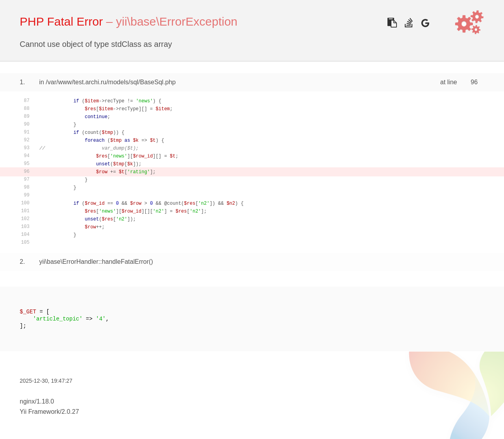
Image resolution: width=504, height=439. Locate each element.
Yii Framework (40, 412)
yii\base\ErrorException (177, 21)
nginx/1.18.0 (37, 401)
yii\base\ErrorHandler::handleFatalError (94, 262)
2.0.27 (70, 412)
